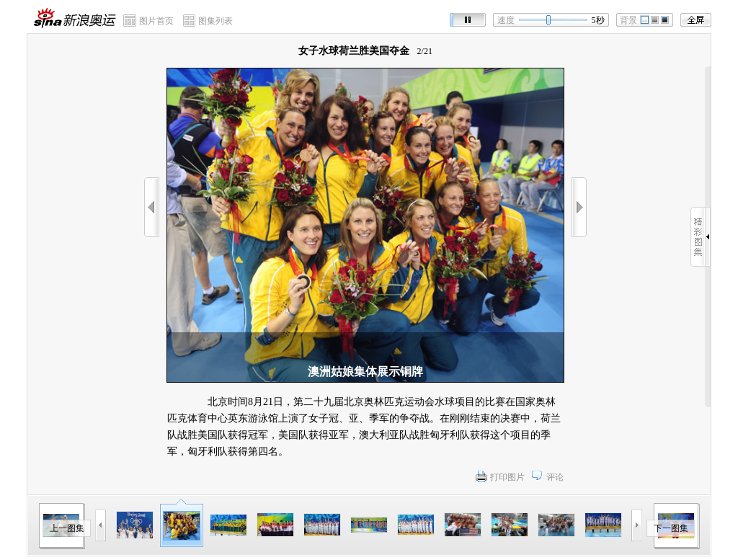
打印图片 (507, 477)
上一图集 (67, 528)
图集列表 (215, 21)
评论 (555, 477)
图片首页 (156, 21)
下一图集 (671, 528)
